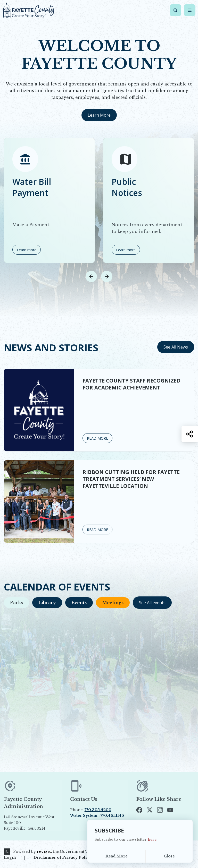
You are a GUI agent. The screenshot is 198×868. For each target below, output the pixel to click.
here (152, 839)
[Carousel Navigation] (99, 276)
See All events (152, 603)
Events (79, 603)
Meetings (113, 603)
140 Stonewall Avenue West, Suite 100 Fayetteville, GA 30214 (30, 823)
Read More (117, 856)
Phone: (91, 810)
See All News (176, 347)
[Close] (169, 856)
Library (47, 603)
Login (10, 857)
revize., (44, 852)
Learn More (99, 115)
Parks (16, 603)
